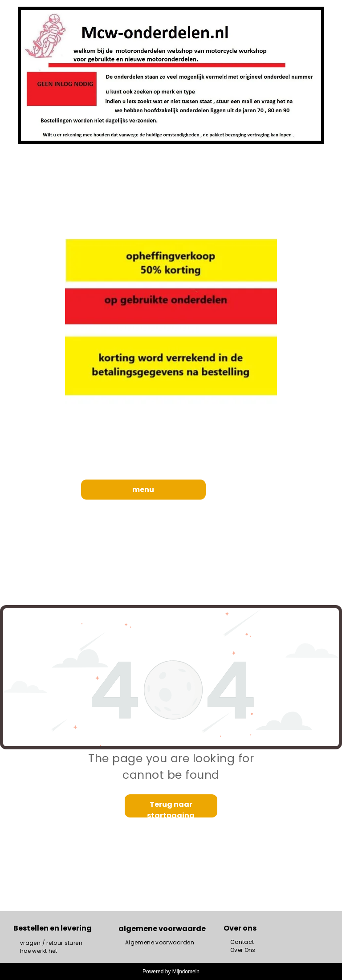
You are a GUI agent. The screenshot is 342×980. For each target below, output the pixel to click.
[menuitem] (51, 943)
